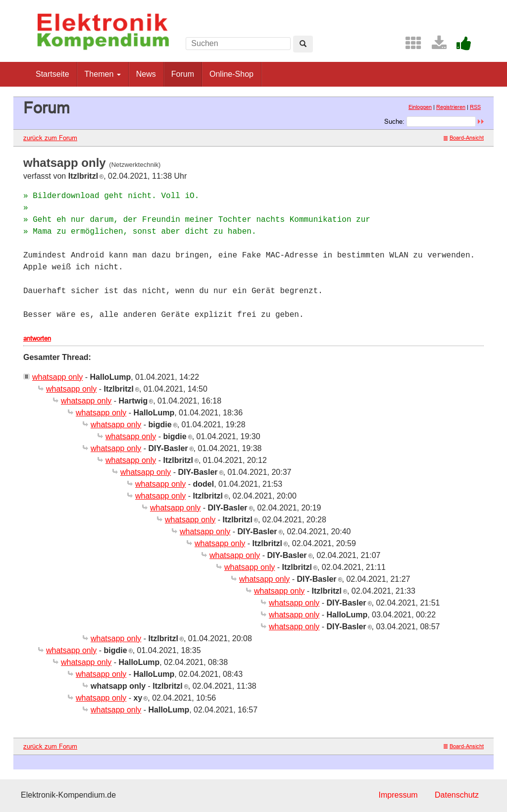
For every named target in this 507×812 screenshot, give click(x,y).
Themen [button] (103, 74)
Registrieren (451, 107)
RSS (475, 107)
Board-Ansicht (464, 138)
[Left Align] (303, 44)
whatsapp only (57, 377)
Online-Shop (231, 74)
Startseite (52, 74)
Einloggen (420, 107)
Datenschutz (457, 795)
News (146, 74)
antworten (37, 338)
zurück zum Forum (50, 138)
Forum (183, 74)
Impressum (398, 795)
